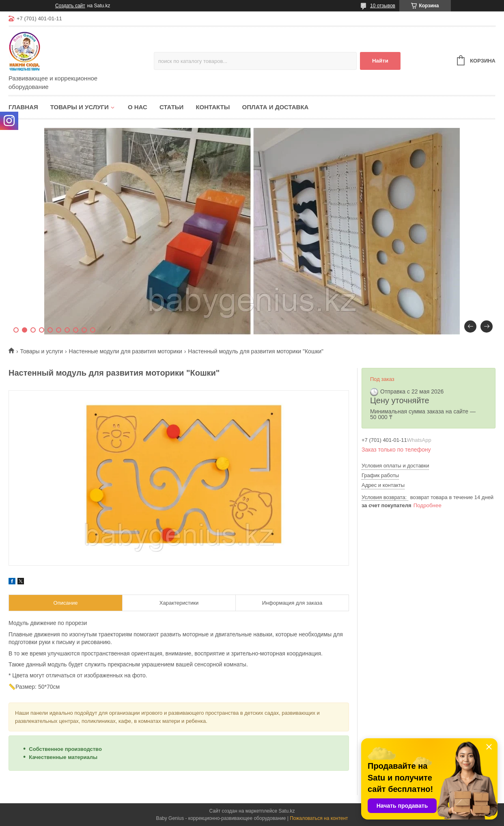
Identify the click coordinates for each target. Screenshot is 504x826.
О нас (138, 107)
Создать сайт (70, 6)
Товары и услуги (80, 107)
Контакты (213, 107)
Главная (23, 107)
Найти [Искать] (380, 61)
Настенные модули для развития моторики (126, 351)
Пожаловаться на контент (319, 818)
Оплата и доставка (275, 107)
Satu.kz (286, 811)
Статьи (172, 107)
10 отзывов (383, 6)
